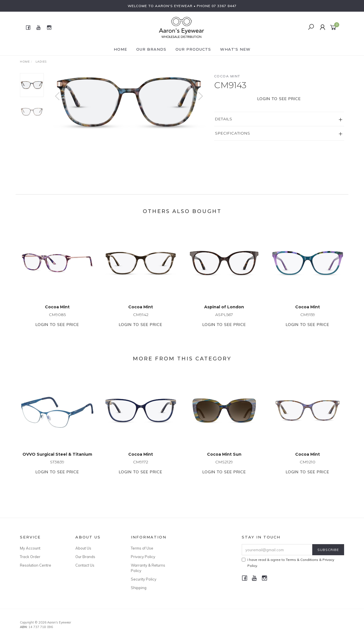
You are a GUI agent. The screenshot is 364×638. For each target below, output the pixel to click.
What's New (235, 49)
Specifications (233, 133)
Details (224, 119)
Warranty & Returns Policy (148, 568)
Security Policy (144, 579)
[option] (129, 102)
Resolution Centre (36, 565)
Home (120, 49)
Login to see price (279, 99)
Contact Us (85, 565)
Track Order (30, 557)
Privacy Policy (143, 557)
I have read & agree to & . (288, 563)
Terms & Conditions (302, 560)
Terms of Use (142, 548)
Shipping (139, 588)
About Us (83, 548)
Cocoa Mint (227, 76)
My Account (30, 548)
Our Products (193, 49)
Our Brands (151, 49)
